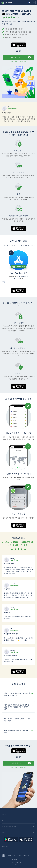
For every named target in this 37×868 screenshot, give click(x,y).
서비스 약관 (14, 865)
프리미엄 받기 (17, 57)
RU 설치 (19, 51)
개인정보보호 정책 (16, 862)
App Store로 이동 (19, 267)
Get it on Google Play (11, 839)
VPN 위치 (5, 847)
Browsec (8, 2)
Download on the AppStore (26, 839)
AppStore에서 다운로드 (18, 47)
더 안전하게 (17, 763)
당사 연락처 (14, 860)
